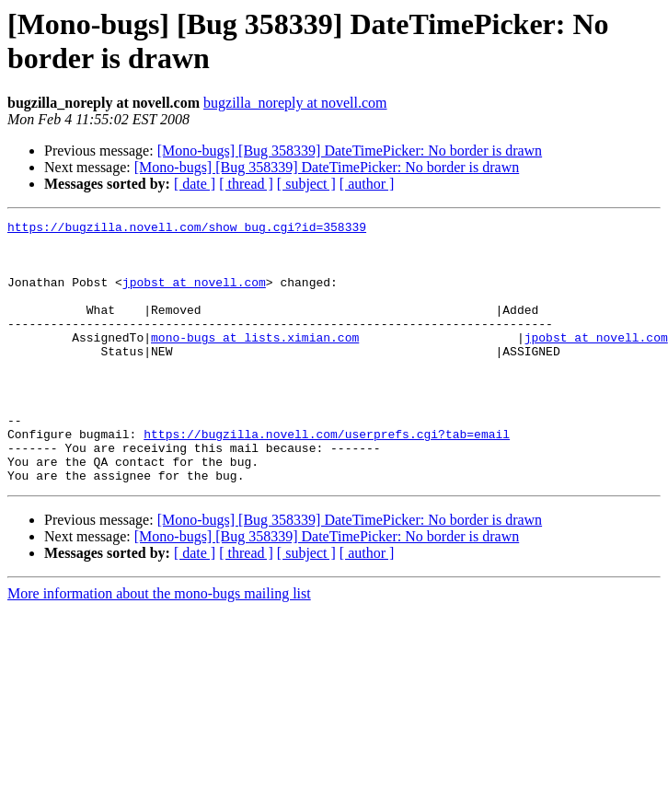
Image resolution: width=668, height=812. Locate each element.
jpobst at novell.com (194, 296)
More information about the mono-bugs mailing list (159, 646)
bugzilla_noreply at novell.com (295, 103)
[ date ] (195, 184)
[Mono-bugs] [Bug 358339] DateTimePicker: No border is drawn (350, 151)
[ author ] (367, 184)
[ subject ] (306, 184)
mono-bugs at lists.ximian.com (255, 362)
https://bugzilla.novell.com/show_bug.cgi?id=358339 (187, 229)
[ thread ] (246, 184)
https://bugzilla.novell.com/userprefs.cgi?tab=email (327, 478)
